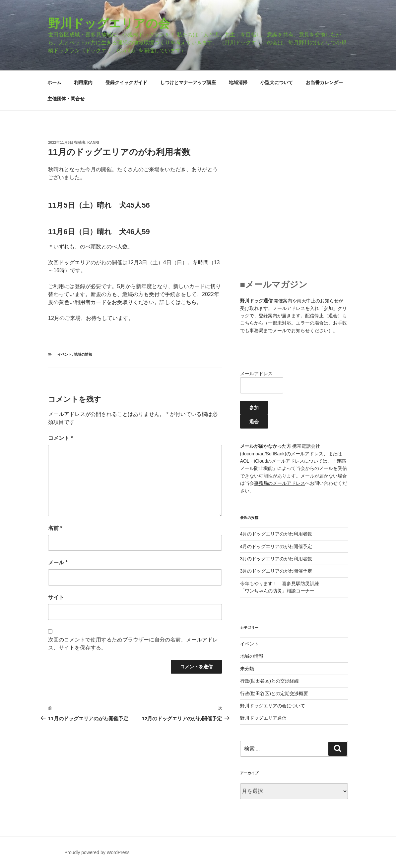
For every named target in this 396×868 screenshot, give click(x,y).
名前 (55, 528)
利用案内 (83, 82)
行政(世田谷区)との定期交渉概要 (274, 693)
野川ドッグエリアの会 (109, 23)
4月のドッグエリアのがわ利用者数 (276, 534)
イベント (65, 354)
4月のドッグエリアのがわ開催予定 (276, 546)
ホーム (54, 82)
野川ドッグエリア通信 (263, 718)
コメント (61, 438)
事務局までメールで (270, 331)
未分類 (247, 669)
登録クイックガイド (126, 82)
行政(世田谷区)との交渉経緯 (269, 681)
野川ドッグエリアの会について (273, 706)
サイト (56, 597)
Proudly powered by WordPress (97, 852)
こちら (189, 302)
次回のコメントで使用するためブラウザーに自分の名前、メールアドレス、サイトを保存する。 (133, 644)
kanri (93, 142)
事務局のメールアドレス (280, 483)
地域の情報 (83, 354)
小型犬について (277, 82)
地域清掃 (238, 82)
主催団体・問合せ (66, 99)
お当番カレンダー (324, 82)
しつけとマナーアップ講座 (188, 82)
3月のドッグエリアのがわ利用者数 (276, 559)
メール (58, 562)
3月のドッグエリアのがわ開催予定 (276, 571)
